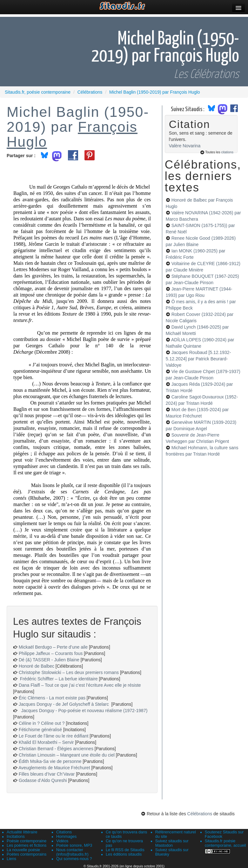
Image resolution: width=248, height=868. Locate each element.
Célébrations (200, 814)
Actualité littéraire (22, 832)
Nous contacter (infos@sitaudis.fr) (72, 852)
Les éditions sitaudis (124, 854)
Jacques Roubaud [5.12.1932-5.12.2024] (198, 359)
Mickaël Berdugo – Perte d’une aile (53, 647)
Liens (11, 859)
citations (227, 152)
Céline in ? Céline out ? (42, 723)
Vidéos (62, 841)
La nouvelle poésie (23, 850)
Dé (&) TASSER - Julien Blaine (49, 660)
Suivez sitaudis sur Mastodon (172, 843)
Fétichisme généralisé (41, 730)
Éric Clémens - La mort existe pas (52, 698)
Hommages (66, 837)
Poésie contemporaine (27, 841)
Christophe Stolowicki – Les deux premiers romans (69, 672)
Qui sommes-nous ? (74, 859)
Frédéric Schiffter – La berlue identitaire (58, 679)
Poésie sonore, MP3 (74, 845)
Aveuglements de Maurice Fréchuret (54, 768)
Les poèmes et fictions (27, 845)
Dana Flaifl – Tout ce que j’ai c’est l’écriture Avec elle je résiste (80, 685)
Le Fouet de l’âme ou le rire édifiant (54, 736)
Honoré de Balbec (37, 666)
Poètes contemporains (27, 854)
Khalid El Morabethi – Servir (47, 742)
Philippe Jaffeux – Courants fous (51, 653)
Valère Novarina (185, 146)
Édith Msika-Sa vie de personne (50, 761)
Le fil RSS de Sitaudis (125, 850)
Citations (64, 832)
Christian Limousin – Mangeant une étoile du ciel (67, 755)
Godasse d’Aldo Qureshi (43, 780)
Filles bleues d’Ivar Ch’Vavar (47, 774)
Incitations (16, 837)
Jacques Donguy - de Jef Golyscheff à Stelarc (64, 704)
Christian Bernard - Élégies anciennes (56, 749)
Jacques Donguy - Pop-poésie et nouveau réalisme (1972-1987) (83, 711)
